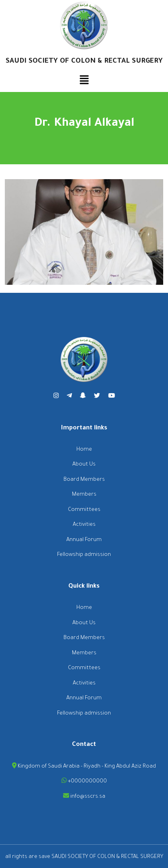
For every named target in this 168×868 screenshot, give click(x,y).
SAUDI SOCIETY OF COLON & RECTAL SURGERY (84, 62)
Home (84, 450)
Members (84, 495)
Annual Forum (84, 540)
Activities (84, 525)
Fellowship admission (84, 555)
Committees (84, 510)
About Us (84, 465)
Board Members (84, 480)
